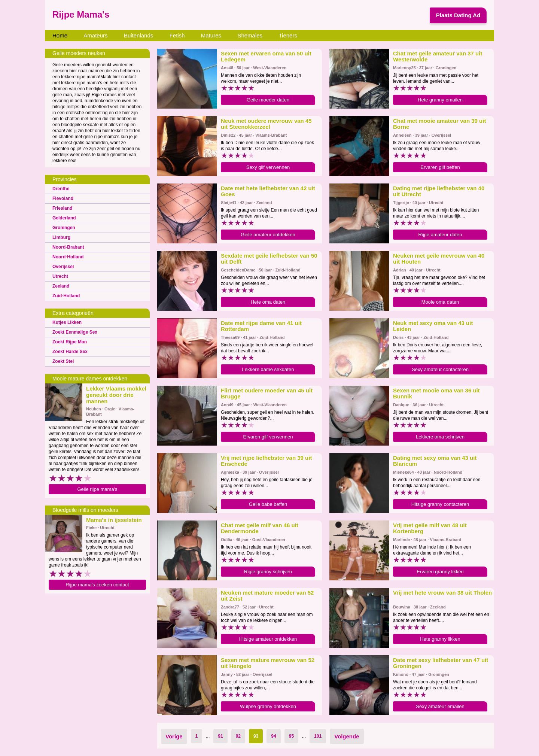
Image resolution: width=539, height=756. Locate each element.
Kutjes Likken (67, 322)
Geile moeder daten (268, 100)
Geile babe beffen (268, 504)
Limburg (61, 237)
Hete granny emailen (440, 100)
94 (273, 736)
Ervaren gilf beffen (440, 167)
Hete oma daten (268, 302)
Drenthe (61, 189)
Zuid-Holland (66, 296)
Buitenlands (138, 35)
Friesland (62, 208)
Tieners (288, 35)
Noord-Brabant (68, 247)
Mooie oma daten (440, 302)
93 (256, 736)
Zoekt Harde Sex (70, 352)
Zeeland (61, 286)
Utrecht (60, 276)
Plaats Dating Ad (458, 15)
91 (220, 736)
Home (60, 35)
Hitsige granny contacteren (440, 504)
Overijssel (63, 267)
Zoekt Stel (63, 361)
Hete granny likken (440, 639)
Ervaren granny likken (440, 572)
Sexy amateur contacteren (440, 369)
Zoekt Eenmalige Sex (75, 332)
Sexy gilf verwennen (268, 167)
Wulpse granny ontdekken (268, 706)
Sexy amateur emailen (440, 706)
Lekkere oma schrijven (440, 437)
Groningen (64, 228)
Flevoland (63, 198)
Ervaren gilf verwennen (268, 437)
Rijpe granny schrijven (268, 572)
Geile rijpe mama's (97, 489)
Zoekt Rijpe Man (70, 342)
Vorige (174, 736)
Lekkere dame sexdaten (268, 369)
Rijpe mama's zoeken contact (97, 585)
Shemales (250, 35)
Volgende (347, 736)
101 (318, 736)
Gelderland (64, 218)
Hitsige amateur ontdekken (268, 639)
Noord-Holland (68, 257)
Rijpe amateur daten (440, 235)
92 (238, 736)
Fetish (177, 35)
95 (291, 736)
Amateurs (95, 35)
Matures (211, 35)
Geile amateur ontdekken (268, 235)
